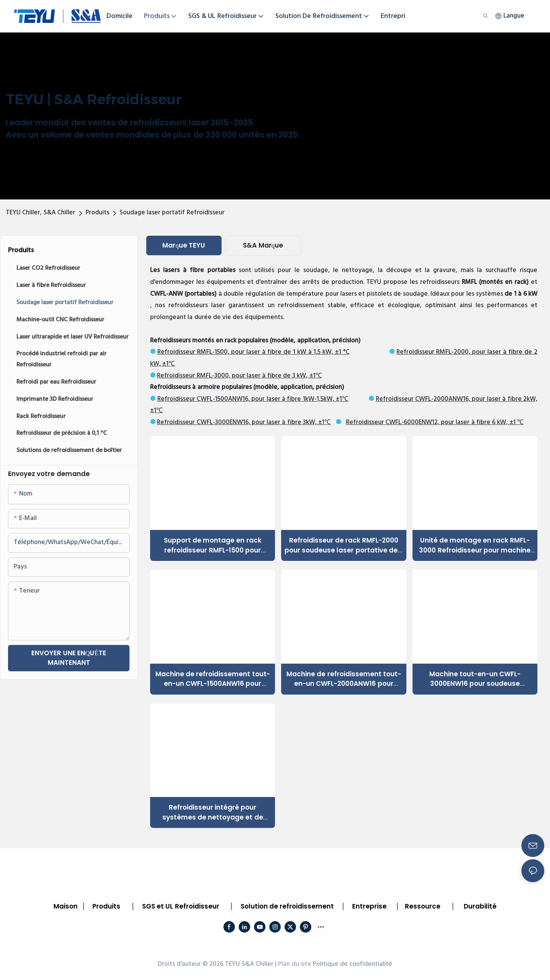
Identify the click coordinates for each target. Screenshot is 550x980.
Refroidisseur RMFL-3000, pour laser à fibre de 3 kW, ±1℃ (239, 376)
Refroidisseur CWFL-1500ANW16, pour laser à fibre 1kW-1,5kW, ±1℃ (253, 399)
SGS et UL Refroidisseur (181, 906)
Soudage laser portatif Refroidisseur (172, 213)
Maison (66, 906)
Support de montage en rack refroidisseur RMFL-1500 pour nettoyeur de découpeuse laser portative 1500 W (213, 545)
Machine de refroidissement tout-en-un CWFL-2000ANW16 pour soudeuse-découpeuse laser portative (344, 679)
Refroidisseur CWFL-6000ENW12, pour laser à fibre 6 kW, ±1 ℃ (435, 422)
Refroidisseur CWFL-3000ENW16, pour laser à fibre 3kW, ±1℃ (244, 422)
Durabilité (480, 906)
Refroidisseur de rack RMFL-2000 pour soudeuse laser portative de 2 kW (344, 545)
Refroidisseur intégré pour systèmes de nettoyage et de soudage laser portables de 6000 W (213, 812)
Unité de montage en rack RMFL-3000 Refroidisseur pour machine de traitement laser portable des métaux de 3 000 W (475, 545)
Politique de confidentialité (353, 964)
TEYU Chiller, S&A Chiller (40, 213)
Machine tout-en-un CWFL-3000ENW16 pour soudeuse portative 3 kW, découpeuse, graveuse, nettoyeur (475, 679)
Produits (97, 213)
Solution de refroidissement (287, 906)
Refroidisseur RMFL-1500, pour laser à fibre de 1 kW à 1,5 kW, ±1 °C (253, 352)
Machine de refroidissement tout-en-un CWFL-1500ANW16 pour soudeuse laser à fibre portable (213, 679)
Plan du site (295, 964)
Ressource (423, 906)
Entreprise (369, 906)
